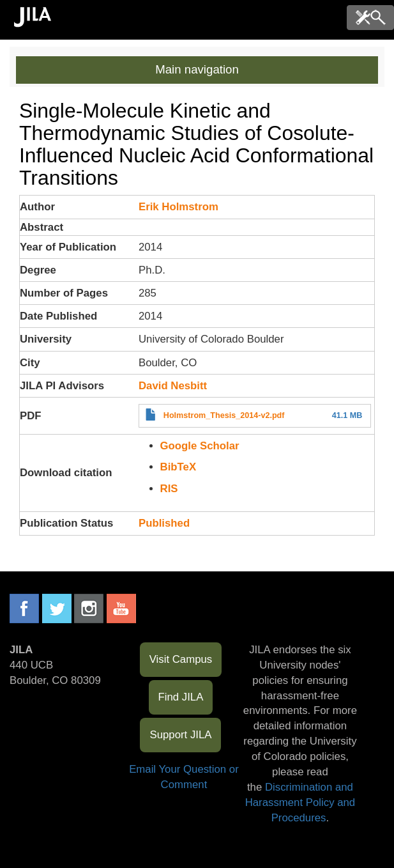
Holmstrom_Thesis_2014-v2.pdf (224, 415)
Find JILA (181, 697)
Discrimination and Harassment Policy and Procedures (300, 802)
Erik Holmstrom (178, 207)
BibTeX (178, 467)
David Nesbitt (173, 386)
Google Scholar (200, 446)
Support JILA (180, 735)
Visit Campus (181, 659)
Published (164, 523)
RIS (169, 489)
